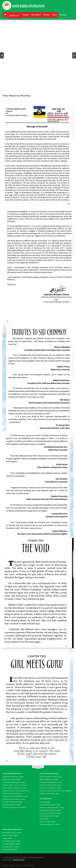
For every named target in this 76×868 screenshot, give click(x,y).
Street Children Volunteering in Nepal (14, 788)
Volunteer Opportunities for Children (14, 807)
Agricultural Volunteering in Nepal (50, 785)
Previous (2, 55)
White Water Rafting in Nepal (12, 833)
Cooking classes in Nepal (10, 847)
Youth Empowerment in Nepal (49, 816)
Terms (12, 865)
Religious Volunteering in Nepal (49, 793)
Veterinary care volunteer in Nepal (50, 788)
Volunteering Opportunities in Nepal (14, 782)
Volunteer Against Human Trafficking (14, 785)
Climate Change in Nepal (47, 821)
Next (74, 55)
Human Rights (44, 819)
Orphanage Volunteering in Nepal (13, 777)
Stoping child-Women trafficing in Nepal (15, 796)
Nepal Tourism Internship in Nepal (50, 813)
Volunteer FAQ (29, 865)
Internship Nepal (45, 802)
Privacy (5, 865)
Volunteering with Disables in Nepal (14, 799)
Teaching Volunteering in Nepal (12, 802)
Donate (47, 15)
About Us (15, 15)
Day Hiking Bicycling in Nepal (12, 841)
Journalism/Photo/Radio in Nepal (50, 805)
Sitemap (19, 865)
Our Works (36, 15)
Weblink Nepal (19, 860)
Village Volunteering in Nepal (11, 780)
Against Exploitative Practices (49, 780)
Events (26, 15)
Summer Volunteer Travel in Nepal (50, 777)
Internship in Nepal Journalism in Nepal (52, 808)
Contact (63, 15)
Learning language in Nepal (11, 844)
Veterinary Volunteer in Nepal (12, 805)
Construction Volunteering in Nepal (51, 782)
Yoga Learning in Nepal (10, 849)
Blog (55, 15)
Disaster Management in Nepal (49, 824)
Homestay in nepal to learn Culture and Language (55, 791)
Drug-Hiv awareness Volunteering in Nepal (16, 791)
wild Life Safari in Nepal (10, 835)
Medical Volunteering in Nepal (12, 793)
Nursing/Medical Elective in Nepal (50, 810)
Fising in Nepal (7, 838)
